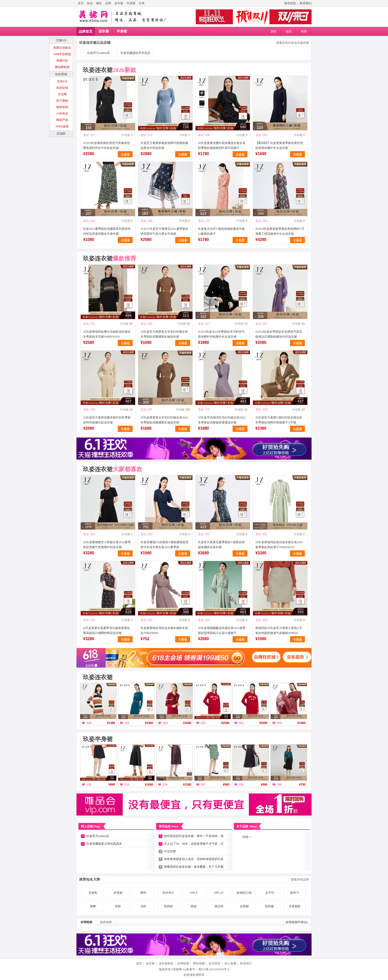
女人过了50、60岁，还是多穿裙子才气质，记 (194, 844)
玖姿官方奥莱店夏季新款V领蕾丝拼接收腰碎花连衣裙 (221, 545)
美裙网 (177, 969)
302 (203, 723)
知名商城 (61, 74)
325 (127, 785)
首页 (81, 3)
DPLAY (219, 893)
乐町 (143, 906)
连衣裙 (119, 3)
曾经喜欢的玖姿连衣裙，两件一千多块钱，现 (194, 836)
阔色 (143, 893)
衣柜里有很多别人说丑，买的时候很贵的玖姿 (194, 859)
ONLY (194, 893)
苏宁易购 (62, 101)
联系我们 (306, 3)
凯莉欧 (169, 906)
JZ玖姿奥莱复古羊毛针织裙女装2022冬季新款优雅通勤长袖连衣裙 (164, 420)
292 (241, 785)
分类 (142, 3)
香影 (118, 906)
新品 (90, 3)
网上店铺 (90, 826)
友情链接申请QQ (297, 922)
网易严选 (62, 120)
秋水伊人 (169, 893)
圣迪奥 (93, 893)
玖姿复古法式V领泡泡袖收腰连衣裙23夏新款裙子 (221, 231)
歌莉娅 (269, 906)
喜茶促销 (62, 88)
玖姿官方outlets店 (98, 53)
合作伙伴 (106, 922)
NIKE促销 (62, 126)
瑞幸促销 (62, 107)
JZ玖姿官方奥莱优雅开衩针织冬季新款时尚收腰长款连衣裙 (107, 420)
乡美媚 (244, 906)
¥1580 (187, 785)
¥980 (112, 785)
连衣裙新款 (166, 963)
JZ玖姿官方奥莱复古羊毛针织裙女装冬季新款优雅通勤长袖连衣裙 (164, 334)
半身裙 (131, 3)
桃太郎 (219, 906)
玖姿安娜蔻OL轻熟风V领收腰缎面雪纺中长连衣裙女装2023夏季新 (164, 545)
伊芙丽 (118, 893)
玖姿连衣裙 (110, 70)
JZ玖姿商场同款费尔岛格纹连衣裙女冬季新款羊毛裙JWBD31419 (107, 334)
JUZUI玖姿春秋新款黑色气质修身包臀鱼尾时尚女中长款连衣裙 (107, 145)
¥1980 (149, 723)
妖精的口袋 (244, 893)
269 (279, 723)
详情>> (247, 837)
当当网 (62, 94)
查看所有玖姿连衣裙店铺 (292, 43)
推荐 (304, 31)
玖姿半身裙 (98, 739)
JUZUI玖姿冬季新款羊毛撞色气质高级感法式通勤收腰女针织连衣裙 (279, 334)
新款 (274, 31)
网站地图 (199, 963)
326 (89, 785)
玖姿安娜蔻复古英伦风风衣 (104, 844)
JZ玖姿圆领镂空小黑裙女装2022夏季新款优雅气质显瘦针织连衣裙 (107, 545)
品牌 (108, 3)
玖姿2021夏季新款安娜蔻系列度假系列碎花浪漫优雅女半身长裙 (107, 231)
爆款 (99, 3)
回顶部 (61, 134)
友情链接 (86, 922)
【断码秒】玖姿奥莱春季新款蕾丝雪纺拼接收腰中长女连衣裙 (279, 145)
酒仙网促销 (62, 67)
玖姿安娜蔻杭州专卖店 (135, 53)
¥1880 (302, 723)
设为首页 (215, 963)
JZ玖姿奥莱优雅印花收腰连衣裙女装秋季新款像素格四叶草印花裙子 (222, 145)
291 (241, 723)
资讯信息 (290, 3)
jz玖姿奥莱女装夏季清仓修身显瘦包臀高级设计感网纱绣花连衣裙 (107, 630)
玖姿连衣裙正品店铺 (95, 43)
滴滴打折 (62, 61)
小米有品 (62, 114)
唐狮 (93, 906)
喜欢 (86, 135)
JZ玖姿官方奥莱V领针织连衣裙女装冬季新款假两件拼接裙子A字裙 (279, 420)
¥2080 (225, 723)
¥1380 (111, 723)
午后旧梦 (170, 851)
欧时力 (295, 893)
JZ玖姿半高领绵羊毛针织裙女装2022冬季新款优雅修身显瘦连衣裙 (222, 420)
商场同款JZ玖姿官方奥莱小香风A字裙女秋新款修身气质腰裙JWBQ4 (279, 630)
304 (165, 723)
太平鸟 (269, 893)
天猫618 (61, 40)
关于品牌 (247, 826)
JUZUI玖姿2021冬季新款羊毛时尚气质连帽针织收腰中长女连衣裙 (221, 334)
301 (203, 785)
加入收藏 (230, 963)
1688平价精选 (62, 54)
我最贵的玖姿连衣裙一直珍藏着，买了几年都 (194, 867)
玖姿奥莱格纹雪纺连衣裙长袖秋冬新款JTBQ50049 (164, 630)
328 (89, 723)
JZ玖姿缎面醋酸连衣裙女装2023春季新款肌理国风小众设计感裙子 (222, 630)
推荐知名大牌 (90, 879)
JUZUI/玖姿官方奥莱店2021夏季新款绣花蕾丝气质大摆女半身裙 (164, 231)
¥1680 (187, 723)
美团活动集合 (62, 48)
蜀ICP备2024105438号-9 (214, 969)
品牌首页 (86, 32)
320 (127, 723)
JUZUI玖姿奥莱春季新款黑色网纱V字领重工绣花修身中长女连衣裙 (280, 231)
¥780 (302, 785)
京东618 (62, 81)
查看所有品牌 (300, 880)
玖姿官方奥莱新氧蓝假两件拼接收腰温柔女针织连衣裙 (164, 145)
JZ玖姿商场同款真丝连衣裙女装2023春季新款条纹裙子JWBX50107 (279, 545)
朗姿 (194, 906)
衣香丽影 (295, 906)
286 (279, 785)
